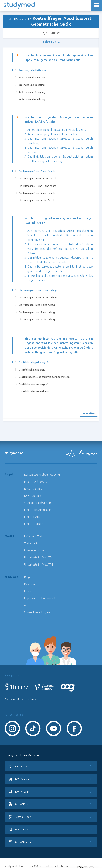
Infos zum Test (33, 536)
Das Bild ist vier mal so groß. (34, 384)
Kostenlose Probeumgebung (42, 475)
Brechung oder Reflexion (32, 70)
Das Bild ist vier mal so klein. (34, 391)
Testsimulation (51, 817)
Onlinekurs (51, 766)
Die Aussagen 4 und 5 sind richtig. (37, 305)
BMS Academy (33, 489)
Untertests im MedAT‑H (39, 557)
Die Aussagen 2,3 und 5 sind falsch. (38, 186)
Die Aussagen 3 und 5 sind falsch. (37, 201)
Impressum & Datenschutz (40, 598)
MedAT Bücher (33, 524)
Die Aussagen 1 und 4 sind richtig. (37, 320)
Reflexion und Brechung (32, 99)
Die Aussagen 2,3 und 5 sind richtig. (38, 298)
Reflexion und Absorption (32, 78)
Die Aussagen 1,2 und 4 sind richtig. (38, 290)
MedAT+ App (32, 517)
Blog (27, 577)
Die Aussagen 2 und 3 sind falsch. (37, 171)
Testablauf (31, 543)
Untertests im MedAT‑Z (39, 564)
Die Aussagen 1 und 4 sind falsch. (37, 193)
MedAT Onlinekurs (35, 482)
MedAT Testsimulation (38, 510)
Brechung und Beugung (32, 85)
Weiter (89, 413)
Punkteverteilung (35, 550)
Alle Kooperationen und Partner (21, 699)
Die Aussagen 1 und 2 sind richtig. (37, 312)
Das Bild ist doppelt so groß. (34, 362)
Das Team (30, 584)
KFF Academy (33, 496)
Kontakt (29, 591)
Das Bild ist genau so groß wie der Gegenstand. (44, 377)
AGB (27, 605)
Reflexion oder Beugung (32, 92)
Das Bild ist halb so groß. (32, 370)
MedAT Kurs (51, 804)
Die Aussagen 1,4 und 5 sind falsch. (38, 179)
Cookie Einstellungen (37, 612)
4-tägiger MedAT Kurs (38, 503)
